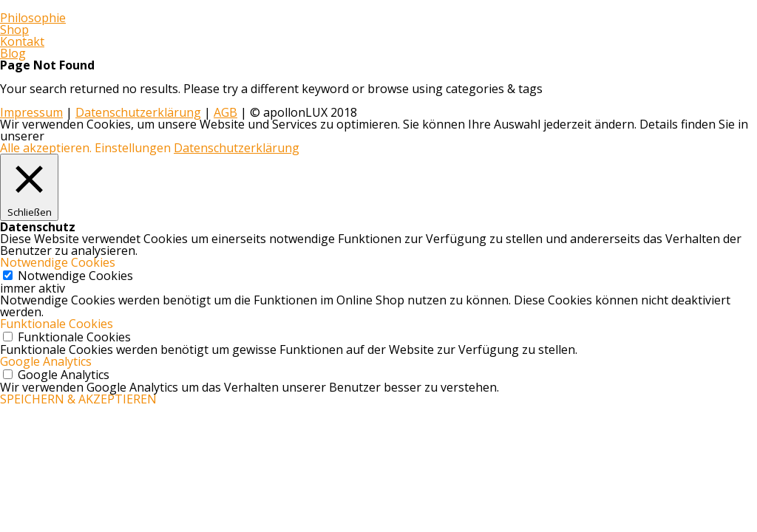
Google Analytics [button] (46, 361)
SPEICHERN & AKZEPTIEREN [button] (78, 399)
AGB (225, 112)
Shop (14, 30)
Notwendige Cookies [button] (58, 262)
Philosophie (33, 18)
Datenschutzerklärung (138, 112)
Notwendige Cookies (75, 276)
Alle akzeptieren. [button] (46, 148)
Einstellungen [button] (133, 148)
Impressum (31, 112)
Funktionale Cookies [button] (57, 324)
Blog (13, 53)
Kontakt (22, 41)
